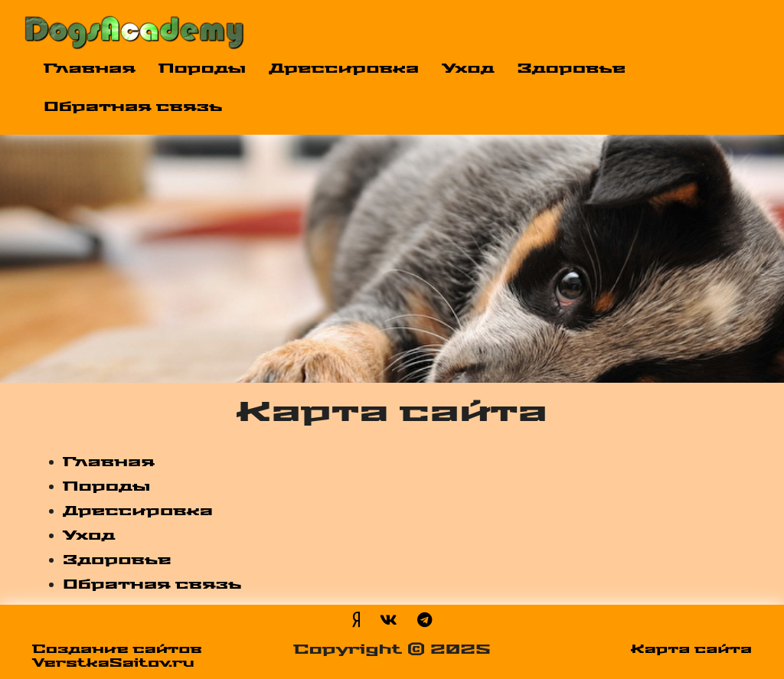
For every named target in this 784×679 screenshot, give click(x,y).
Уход (468, 69)
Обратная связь (133, 107)
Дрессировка (344, 69)
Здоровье (572, 69)
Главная (90, 69)
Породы (202, 69)
